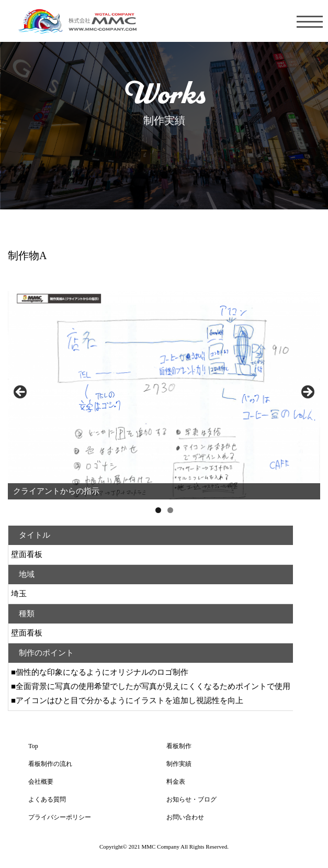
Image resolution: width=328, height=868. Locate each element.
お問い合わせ (185, 817)
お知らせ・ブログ (191, 799)
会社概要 (41, 782)
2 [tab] (170, 510)
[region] (164, 395)
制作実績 (179, 764)
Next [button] (307, 393)
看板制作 (179, 746)
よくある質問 (47, 799)
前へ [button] (21, 393)
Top (33, 746)
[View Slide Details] (164, 395)
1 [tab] (158, 510)
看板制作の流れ (50, 764)
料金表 (176, 782)
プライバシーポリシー (60, 817)
